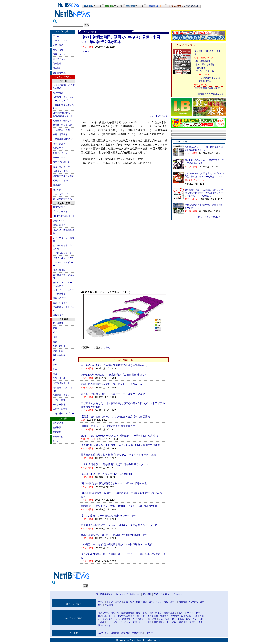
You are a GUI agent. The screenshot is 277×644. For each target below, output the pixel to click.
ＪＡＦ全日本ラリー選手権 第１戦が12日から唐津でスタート (115, 464)
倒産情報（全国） (61, 395)
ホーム (56, 36)
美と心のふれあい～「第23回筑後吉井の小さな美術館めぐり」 (116, 365)
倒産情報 (57, 63)
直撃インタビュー (61, 153)
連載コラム (58, 315)
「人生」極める (60, 212)
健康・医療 (58, 351)
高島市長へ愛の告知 (62, 121)
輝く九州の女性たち (62, 199)
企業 (55, 328)
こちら (107, 347)
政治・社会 (58, 50)
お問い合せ (135, 594)
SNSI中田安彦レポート (64, 216)
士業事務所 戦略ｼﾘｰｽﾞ (63, 139)
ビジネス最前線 (151, 616)
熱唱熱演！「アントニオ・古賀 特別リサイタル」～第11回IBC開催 (119, 506)
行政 (55, 365)
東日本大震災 (59, 144)
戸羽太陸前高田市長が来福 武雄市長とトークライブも (112, 384)
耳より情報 (58, 323)
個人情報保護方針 (104, 594)
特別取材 (57, 185)
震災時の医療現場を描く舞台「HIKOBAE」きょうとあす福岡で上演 (118, 455)
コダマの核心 (59, 207)
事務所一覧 (137, 633)
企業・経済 (58, 45)
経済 (55, 332)
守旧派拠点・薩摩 (61, 130)
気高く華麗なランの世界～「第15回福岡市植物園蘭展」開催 (114, 535)
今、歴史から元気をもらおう (127, 616)
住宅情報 (109, 605)
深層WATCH (59, 221)
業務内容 (57, 432)
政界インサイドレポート (190, 613)
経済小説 (57, 190)
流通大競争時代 (60, 270)
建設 (55, 342)
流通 (55, 337)
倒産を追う (58, 148)
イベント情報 (59, 400)
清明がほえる (59, 225)
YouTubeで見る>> (159, 116)
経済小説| (120, 619)
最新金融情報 (59, 355)
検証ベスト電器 (60, 171)
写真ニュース (59, 54)
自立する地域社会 (61, 162)
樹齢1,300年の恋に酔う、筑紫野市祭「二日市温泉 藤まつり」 (115, 375)
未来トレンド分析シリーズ (137, 619)
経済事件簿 (58, 93)
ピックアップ (59, 59)
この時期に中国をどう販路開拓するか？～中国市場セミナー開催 (117, 544)
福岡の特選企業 (60, 134)
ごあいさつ (58, 423)
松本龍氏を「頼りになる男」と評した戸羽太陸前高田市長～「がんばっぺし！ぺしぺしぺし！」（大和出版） (204, 193)
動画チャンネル (60, 180)
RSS (156, 594)
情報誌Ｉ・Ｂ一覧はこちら (211, 94)
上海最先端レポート (62, 253)
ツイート (85, 52)
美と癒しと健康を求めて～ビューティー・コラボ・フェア (113, 394)
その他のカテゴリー (64, 414)
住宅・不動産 (59, 346)
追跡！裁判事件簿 (61, 167)
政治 (55, 360)
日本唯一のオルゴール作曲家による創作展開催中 (108, 426)
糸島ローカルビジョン (63, 176)
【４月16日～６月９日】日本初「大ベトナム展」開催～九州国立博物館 (120, 445)
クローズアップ (60, 194)
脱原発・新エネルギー (63, 125)
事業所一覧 (58, 437)
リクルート (58, 441)
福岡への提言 (59, 298)
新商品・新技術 (60, 409)
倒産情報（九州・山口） (165, 622)
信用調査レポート (61, 383)
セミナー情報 (59, 405)
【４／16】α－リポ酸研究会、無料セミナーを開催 (109, 516)
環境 (55, 374)
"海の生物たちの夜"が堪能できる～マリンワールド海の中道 (114, 483)
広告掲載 (147, 594)
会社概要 (57, 428)
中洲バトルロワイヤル (63, 258)
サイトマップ (121, 594)
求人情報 (57, 68)
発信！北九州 (59, 378)
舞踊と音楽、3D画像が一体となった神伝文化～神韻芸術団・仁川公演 (119, 436)
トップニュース (60, 40)
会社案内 (165, 594)
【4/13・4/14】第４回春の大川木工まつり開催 (107, 474)
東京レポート (59, 157)
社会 (55, 369)
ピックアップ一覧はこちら (211, 217)
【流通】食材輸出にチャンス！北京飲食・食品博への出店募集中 (117, 417)
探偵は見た (108, 619)
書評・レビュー (60, 303)
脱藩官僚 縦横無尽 (170, 616)
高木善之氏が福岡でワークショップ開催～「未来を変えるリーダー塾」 (120, 525)
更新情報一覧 (59, 73)
